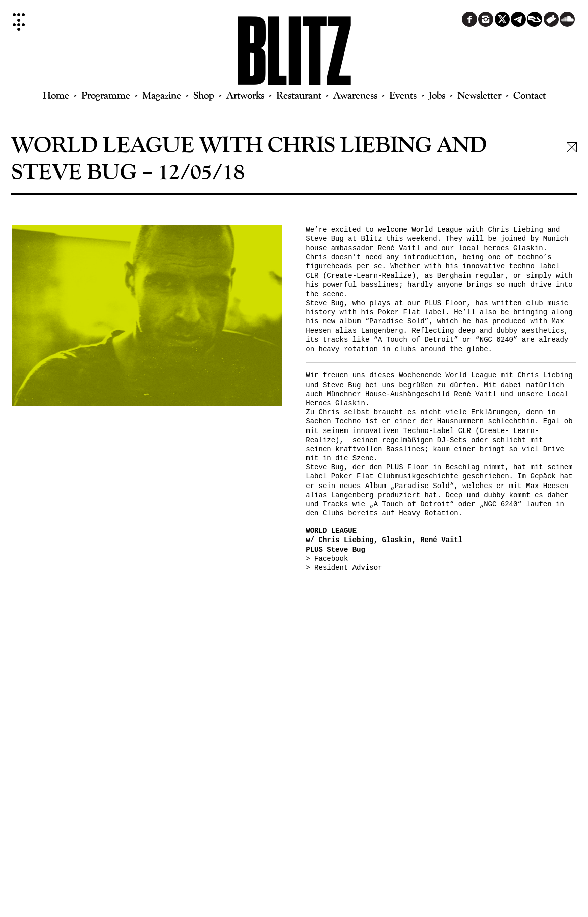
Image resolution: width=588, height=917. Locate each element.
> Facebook (327, 559)
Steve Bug (325, 239)
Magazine (162, 95)
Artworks (245, 95)
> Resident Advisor (344, 568)
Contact (530, 95)
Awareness (355, 95)
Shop (204, 95)
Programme (106, 95)
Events (403, 95)
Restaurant (299, 95)
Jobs (437, 95)
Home (56, 95)
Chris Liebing (516, 230)
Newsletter (479, 95)
